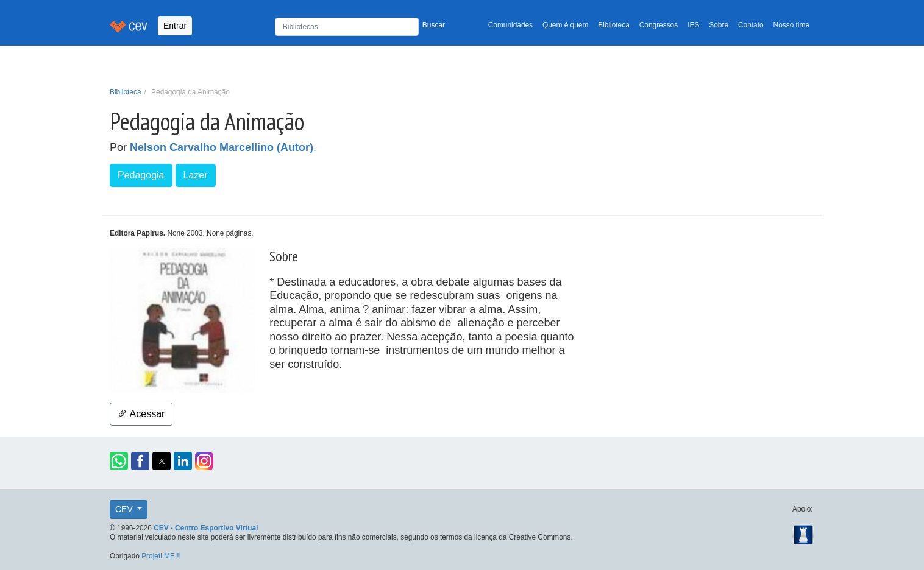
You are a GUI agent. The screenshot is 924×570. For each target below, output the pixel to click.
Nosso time (791, 25)
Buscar (434, 25)
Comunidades (510, 25)
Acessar (141, 414)
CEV (125, 509)
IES (693, 25)
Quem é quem (565, 25)
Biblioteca (614, 25)
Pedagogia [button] (141, 175)
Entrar (175, 26)
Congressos (659, 25)
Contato (751, 25)
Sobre (719, 25)
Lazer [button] (196, 175)
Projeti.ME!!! (161, 556)
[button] (119, 461)
